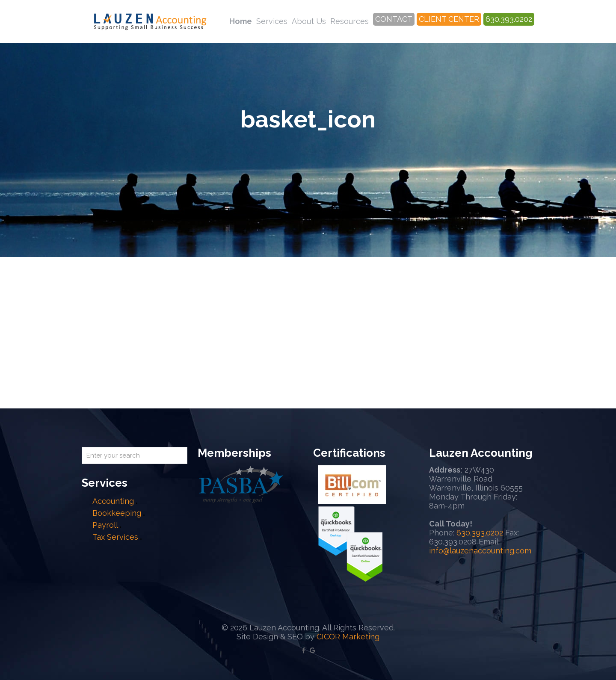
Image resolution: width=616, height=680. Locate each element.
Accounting (113, 501)
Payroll (105, 525)
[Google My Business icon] (312, 650)
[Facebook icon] (304, 650)
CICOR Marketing (348, 637)
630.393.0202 (480, 533)
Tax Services (116, 537)
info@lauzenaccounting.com (480, 551)
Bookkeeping (117, 513)
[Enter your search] (135, 455)
